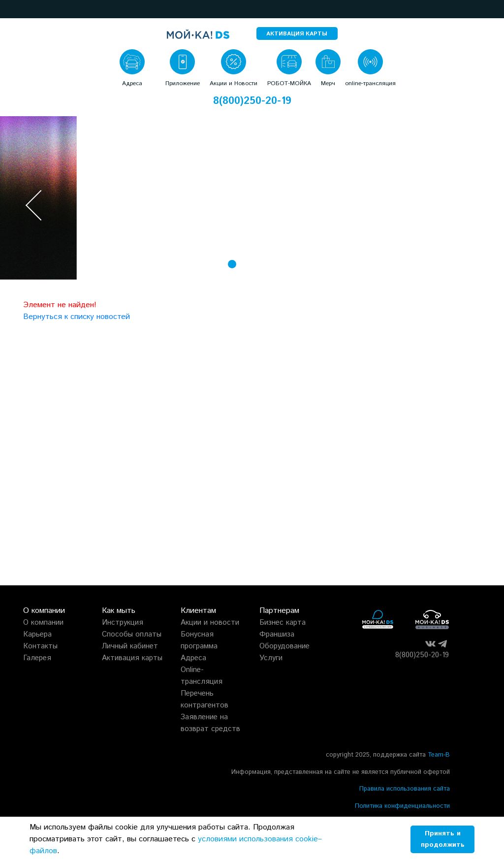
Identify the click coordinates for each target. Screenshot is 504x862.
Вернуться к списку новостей (77, 317)
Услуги (271, 658)
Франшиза (277, 634)
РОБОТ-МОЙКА (289, 83)
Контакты (40, 646)
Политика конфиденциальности (402, 806)
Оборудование (284, 646)
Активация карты (132, 658)
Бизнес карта (283, 623)
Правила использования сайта (405, 789)
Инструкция (123, 623)
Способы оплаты (132, 634)
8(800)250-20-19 (252, 101)
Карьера (37, 634)
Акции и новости (210, 623)
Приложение (183, 83)
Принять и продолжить (443, 839)
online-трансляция (370, 83)
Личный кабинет (130, 646)
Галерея (37, 658)
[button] (11, 9)
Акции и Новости (234, 83)
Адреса (132, 83)
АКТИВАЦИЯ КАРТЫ (297, 34)
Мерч (328, 83)
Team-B (439, 755)
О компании (43, 623)
